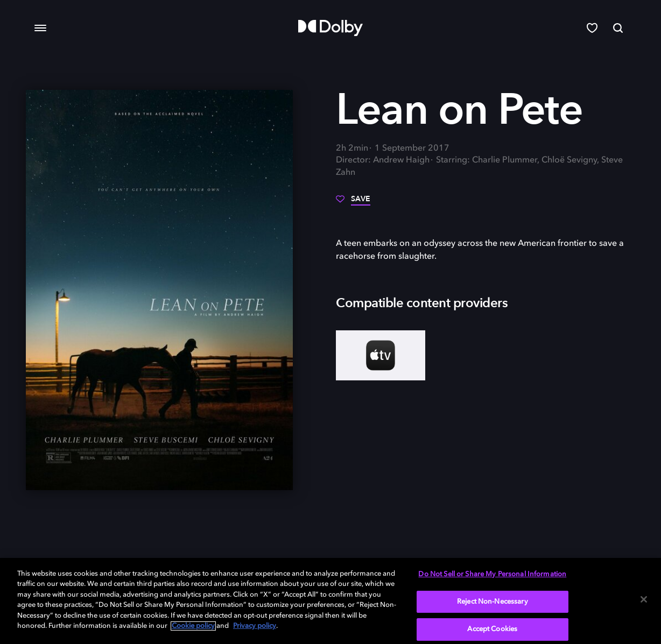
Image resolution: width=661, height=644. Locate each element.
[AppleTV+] (381, 355)
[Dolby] (330, 28)
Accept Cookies (492, 629)
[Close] (644, 599)
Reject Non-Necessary (493, 602)
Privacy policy (255, 626)
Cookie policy (193, 626)
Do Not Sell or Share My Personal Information (492, 574)
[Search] (618, 28)
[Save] (353, 203)
